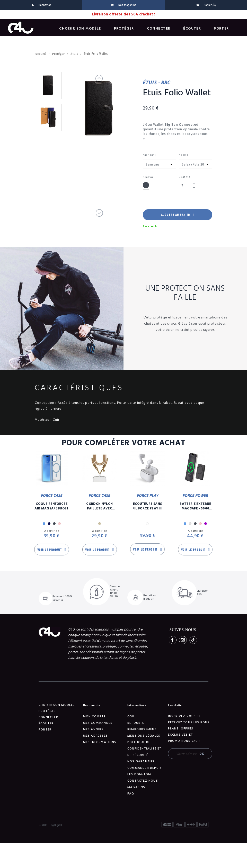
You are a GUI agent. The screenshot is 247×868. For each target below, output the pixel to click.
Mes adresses (95, 736)
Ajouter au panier (178, 215)
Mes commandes (98, 723)
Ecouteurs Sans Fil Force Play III (148, 506)
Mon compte (94, 716)
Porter (221, 29)
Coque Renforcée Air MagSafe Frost (52, 506)
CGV (131, 716)
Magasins (136, 787)
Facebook (173, 640)
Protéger (124, 29)
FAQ (131, 794)
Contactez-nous (143, 781)
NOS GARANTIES (141, 761)
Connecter (159, 29)
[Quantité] (185, 186)
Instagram (183, 640)
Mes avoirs (93, 729)
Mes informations (100, 742)
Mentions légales (144, 736)
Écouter (192, 29)
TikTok (193, 640)
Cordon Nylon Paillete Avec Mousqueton (99, 506)
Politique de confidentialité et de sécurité (144, 749)
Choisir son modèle (80, 29)
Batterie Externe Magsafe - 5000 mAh (195, 506)
